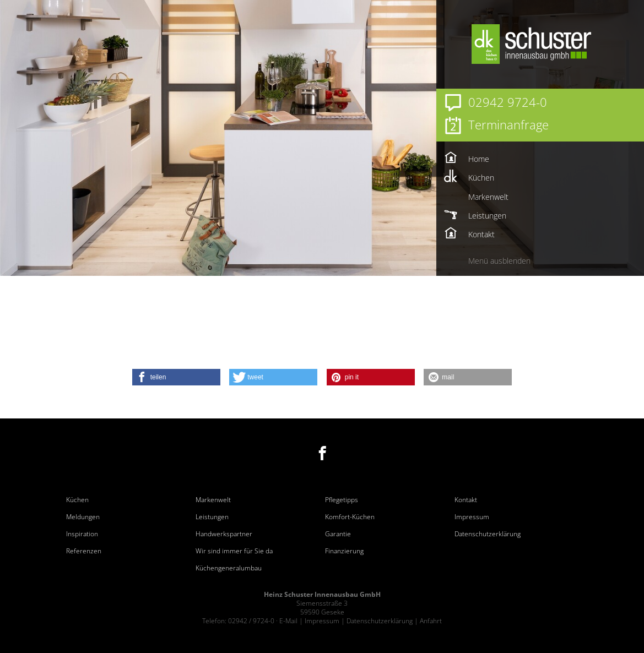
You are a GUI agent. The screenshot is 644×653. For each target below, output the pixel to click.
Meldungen (83, 517)
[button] (176, 377)
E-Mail (288, 621)
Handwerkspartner (224, 534)
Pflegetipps (342, 500)
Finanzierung (344, 551)
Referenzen (84, 551)
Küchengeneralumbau (229, 568)
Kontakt (466, 500)
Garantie (338, 534)
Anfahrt (431, 621)
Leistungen (212, 517)
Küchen (77, 500)
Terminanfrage (508, 124)
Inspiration (82, 534)
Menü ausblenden (499, 261)
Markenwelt (213, 500)
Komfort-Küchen (350, 517)
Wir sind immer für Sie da (234, 551)
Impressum (472, 517)
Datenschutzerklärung (488, 534)
